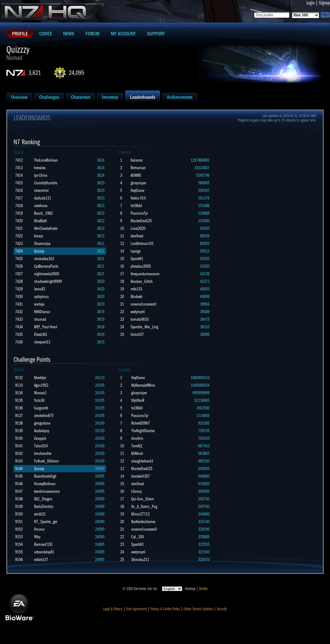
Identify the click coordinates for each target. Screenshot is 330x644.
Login (310, 3)
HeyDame (137, 191)
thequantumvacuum (145, 274)
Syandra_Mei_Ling (144, 327)
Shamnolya (42, 244)
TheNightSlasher (143, 431)
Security (222, 609)
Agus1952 (41, 385)
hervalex (40, 168)
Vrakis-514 (138, 198)
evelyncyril (138, 312)
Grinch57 (137, 334)
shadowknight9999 (48, 281)
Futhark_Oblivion (47, 461)
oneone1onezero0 (143, 304)
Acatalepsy (42, 431)
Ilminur (39, 529)
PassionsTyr (139, 213)
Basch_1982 (43, 213)
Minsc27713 (140, 514)
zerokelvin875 (44, 416)
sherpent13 (42, 342)
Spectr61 (137, 259)
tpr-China (41, 175)
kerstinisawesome (47, 491)
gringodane (42, 423)
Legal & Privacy (113, 609)
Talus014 (41, 446)
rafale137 (41, 560)
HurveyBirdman (45, 484)
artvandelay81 (44, 552)
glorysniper (138, 183)
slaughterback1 (142, 461)
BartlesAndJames (143, 522)
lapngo (136, 251)
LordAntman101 (142, 244)
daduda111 (43, 198)
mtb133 (136, 289)
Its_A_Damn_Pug (144, 507)
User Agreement (136, 609)
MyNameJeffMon (143, 385)
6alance (136, 160)
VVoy (37, 537)
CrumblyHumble (46, 183)
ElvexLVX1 (41, 334)
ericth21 (40, 514)
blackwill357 (141, 476)
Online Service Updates (198, 609)
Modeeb (136, 297)
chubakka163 (44, 259)
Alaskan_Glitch (142, 281)
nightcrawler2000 (47, 274)
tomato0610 (140, 319)
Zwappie (40, 438)
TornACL (137, 446)
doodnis (137, 438)
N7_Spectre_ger (46, 522)
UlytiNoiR (138, 400)
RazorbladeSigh (45, 476)
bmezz (38, 236)
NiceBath (41, 221)
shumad (40, 319)
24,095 (77, 73)
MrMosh (137, 453)
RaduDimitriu (44, 507)
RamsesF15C (43, 544)
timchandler (43, 453)
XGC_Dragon (43, 499)
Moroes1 (40, 393)
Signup (324, 3)
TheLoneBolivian (46, 160)
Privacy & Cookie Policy (165, 609)
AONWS (136, 175)
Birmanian (138, 168)
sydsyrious (41, 297)
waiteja (39, 304)
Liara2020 (138, 228)
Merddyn (40, 378)
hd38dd (136, 206)
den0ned (137, 236)
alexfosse (41, 206)
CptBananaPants (46, 266)
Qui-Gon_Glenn (143, 499)
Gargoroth (41, 408)
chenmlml (41, 191)
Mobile (203, 589)
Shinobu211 (140, 560)
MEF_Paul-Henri (46, 327)
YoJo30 (39, 400)
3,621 (35, 73)
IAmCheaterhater (46, 228)
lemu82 (40, 289)
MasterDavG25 (141, 221)
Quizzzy (39, 251)
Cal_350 (138, 537)
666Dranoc (42, 312)
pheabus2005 (141, 266)
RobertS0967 (141, 423)
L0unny (136, 491)
